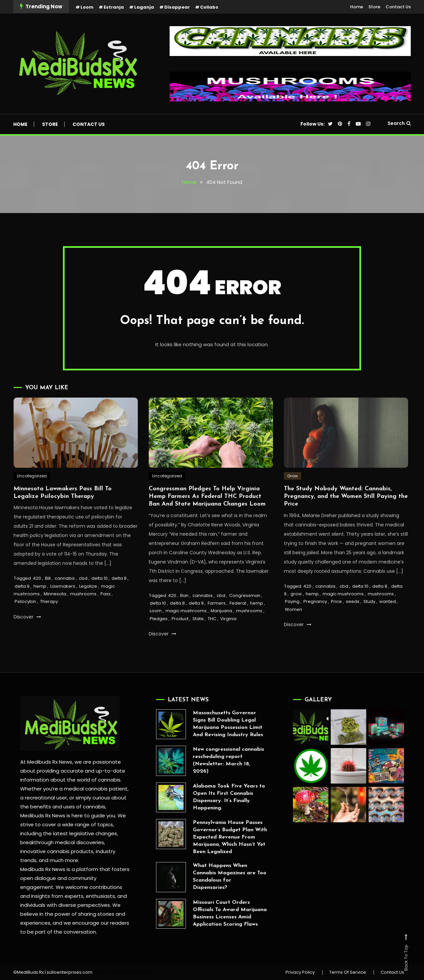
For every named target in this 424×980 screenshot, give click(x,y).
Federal (238, 623)
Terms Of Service (348, 972)
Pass (106, 613)
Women (293, 629)
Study (369, 621)
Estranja (114, 7)
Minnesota (55, 613)
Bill (48, 598)
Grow (292, 495)
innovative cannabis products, (52, 851)
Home (357, 7)
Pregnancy (315, 621)
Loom (87, 7)
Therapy (49, 621)
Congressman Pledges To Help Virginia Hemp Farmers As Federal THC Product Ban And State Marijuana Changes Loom (207, 516)
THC (212, 638)
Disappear (177, 7)
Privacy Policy (300, 972)
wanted (388, 621)
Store (374, 7)
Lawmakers (63, 606)
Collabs (209, 7)
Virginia (228, 638)
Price (336, 621)
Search (399, 123)
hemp (40, 606)
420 (37, 598)
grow (296, 613)
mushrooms (83, 613)
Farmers (217, 623)
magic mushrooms (186, 631)
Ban (184, 615)
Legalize (88, 606)
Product (180, 638)
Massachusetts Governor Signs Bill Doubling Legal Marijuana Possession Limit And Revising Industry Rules (208, 724)
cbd (83, 598)
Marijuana (221, 631)
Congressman (245, 615)
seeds (353, 621)
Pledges (159, 638)
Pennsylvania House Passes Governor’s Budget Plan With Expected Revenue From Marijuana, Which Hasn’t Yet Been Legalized (210, 837)
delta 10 (100, 598)
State (198, 638)
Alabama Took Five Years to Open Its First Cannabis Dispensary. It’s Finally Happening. (209, 797)
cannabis (65, 598)
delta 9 (22, 606)
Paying (292, 621)
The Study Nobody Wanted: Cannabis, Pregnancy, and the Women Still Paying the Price (346, 516)
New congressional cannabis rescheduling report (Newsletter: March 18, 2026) (209, 760)
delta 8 (119, 598)
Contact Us (398, 7)
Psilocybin (25, 621)
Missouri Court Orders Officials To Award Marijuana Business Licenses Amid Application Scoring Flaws (210, 913)
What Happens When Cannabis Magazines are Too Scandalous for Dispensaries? (210, 877)
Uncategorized (32, 495)
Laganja (144, 7)
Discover (27, 636)
